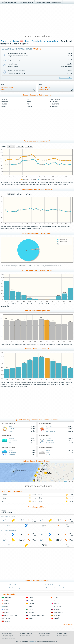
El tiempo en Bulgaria (7, 636)
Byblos (4, 498)
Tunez (31, 618)
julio (29, 104)
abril (4, 106)
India (31, 606)
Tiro (3, 501)
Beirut (40, 495)
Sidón (40, 498)
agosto (30, 106)
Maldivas (57, 609)
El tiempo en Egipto (7, 634)
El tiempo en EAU (62, 634)
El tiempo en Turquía (44, 634)
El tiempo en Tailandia (26, 634)
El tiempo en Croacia (63, 636)
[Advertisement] (37, 19)
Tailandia (8, 618)
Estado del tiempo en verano (19, 588)
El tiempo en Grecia (26, 636)
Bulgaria (8, 597)
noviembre (55, 104)
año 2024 (20, 146)
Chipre (56, 597)
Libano (27, 41)
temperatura (44, 89)
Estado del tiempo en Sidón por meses (37, 95)
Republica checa (11, 615)
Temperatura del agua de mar (48, 2)
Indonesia (57, 606)
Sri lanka (57, 615)
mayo (29, 99)
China (31, 597)
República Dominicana (37, 615)
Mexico (32, 612)
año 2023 (29, 146)
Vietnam (7, 621)
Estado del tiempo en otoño (55, 588)
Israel (7, 609)
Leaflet (66, 481)
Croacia (7, 600)
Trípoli (40, 501)
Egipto (7, 603)
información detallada (66, 78)
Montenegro (58, 612)
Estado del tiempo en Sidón (46, 41)
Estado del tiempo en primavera (55, 585)
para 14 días (7, 89)
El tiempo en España (44, 636)
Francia (56, 603)
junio (29, 102)
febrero (6, 102)
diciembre (55, 106)
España (32, 603)
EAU (55, 600)
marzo (5, 104)
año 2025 (11, 146)
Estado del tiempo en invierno (19, 585)
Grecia (7, 606)
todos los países (68, 624)
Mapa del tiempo (26, 2)
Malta (6, 612)
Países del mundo (9, 2)
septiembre (55, 99)
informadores (32, 641)
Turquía (57, 618)
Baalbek (4, 495)
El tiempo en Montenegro (8, 638)
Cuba (31, 600)
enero (5, 99)
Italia (31, 609)
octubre (54, 102)
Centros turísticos (9, 41)
